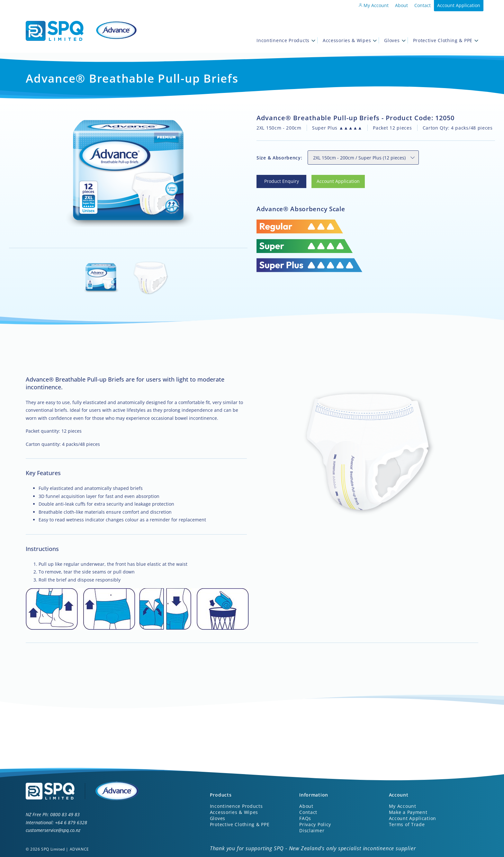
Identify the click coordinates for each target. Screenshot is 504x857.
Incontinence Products (286, 40)
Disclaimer (312, 830)
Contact (423, 5)
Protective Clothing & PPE (446, 40)
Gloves (395, 40)
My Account (374, 5)
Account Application (459, 5)
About (401, 5)
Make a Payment (408, 812)
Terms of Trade (407, 824)
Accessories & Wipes (350, 40)
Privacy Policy (315, 824)
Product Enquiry (274, 179)
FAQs (305, 818)
